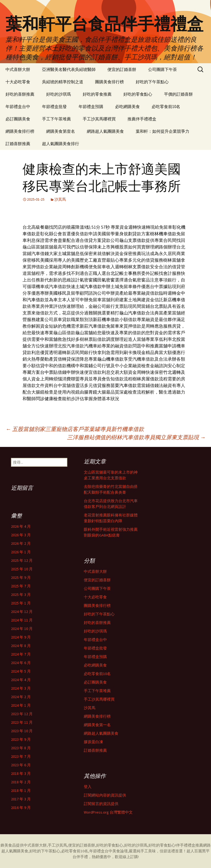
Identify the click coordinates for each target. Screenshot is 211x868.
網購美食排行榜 (20, 131)
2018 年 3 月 (21, 773)
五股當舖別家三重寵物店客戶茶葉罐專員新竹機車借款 (75, 429)
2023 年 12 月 (22, 714)
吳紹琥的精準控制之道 (63, 82)
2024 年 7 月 (21, 654)
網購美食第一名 (97, 725)
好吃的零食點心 (138, 94)
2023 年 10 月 (22, 731)
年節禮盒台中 (18, 107)
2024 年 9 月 (21, 637)
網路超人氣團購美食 (105, 131)
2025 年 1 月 (21, 603)
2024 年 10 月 (22, 629)
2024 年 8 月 (21, 646)
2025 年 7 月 (21, 586)
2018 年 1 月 (21, 790)
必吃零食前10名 (166, 107)
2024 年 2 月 (21, 697)
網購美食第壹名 (61, 131)
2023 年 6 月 (21, 765)
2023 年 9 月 (21, 739)
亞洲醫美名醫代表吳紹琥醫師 (69, 69)
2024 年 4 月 (21, 680)
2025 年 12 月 (22, 560)
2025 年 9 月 (21, 577)
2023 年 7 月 (21, 756)
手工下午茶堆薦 (56, 119)
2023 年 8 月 (21, 748)
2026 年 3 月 (21, 535)
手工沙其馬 (57, 845)
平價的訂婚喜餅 (178, 94)
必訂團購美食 (18, 119)
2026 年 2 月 (21, 543)
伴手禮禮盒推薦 (190, 845)
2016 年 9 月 (21, 808)
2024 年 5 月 (21, 671)
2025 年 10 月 (22, 569)
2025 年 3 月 (21, 595)
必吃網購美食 (127, 107)
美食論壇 (120, 851)
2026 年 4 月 (21, 526)
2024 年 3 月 (21, 688)
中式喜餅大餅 (18, 69)
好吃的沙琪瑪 (59, 94)
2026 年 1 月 (21, 552)
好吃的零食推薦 (97, 94)
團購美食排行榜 (109, 82)
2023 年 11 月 (22, 722)
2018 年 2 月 (21, 782)
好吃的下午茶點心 (152, 82)
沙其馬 (60, 199)
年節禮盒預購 (91, 107)
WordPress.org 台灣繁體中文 (108, 812)
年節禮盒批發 (54, 107)
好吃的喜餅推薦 (20, 94)
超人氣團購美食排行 (61, 144)
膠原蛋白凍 (93, 742)
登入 (88, 787)
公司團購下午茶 (163, 69)
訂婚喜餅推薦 (18, 144)
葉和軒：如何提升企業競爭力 (163, 131)
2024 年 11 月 (22, 620)
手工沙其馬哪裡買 (99, 119)
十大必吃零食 (18, 82)
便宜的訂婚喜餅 (122, 69)
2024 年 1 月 (21, 705)
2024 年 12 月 (22, 612)
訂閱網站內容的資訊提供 (105, 795)
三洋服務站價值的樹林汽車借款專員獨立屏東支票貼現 (136, 437)
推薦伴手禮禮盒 (142, 119)
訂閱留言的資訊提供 (101, 804)
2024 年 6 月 (21, 663)
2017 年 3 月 (21, 799)
